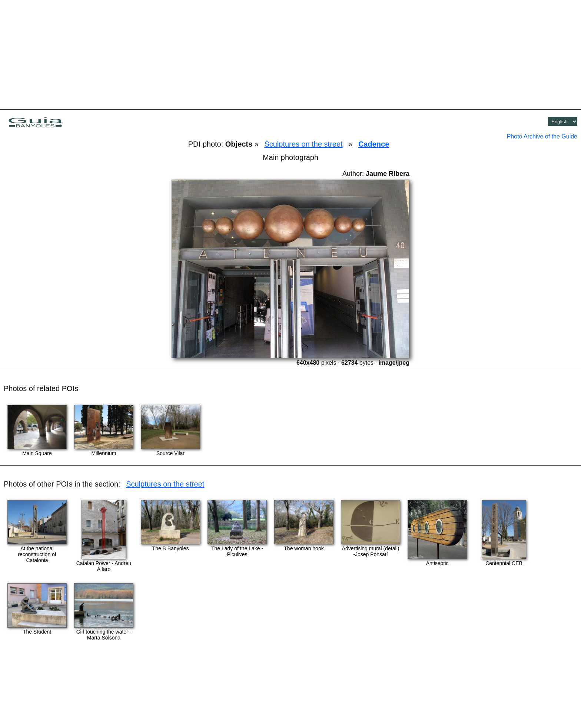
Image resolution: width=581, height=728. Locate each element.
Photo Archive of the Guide (542, 136)
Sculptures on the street (303, 144)
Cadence (374, 144)
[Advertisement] (290, 54)
